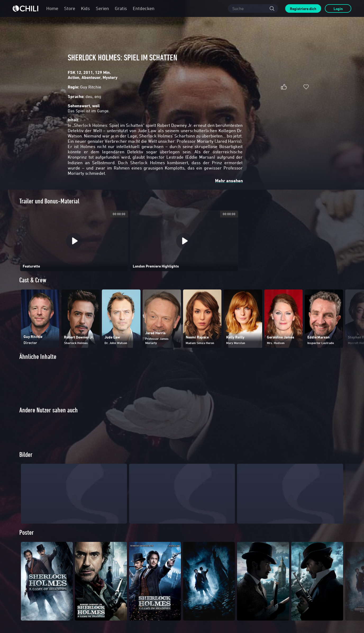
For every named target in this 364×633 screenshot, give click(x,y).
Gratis (121, 8)
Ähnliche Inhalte (38, 357)
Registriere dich (303, 9)
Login (338, 9)
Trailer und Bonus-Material (49, 201)
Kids (85, 8)
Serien (102, 8)
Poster (27, 541)
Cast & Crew (33, 280)
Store (70, 8)
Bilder (26, 464)
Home (52, 8)
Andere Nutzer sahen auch (49, 410)
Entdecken (144, 8)
